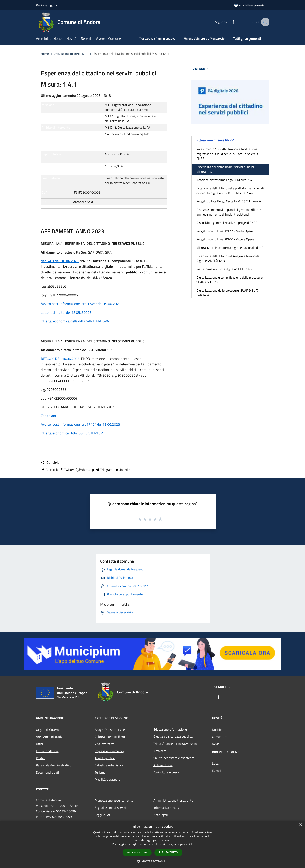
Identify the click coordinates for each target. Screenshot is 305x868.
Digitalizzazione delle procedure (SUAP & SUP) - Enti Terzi (228, 293)
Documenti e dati (48, 772)
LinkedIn (122, 470)
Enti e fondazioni (47, 751)
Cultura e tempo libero (110, 737)
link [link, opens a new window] (191, 844)
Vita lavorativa (105, 744)
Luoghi (217, 763)
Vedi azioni (202, 69)
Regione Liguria (47, 5)
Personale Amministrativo (54, 765)
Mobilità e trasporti (108, 779)
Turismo (100, 772)
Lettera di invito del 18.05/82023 (66, 312)
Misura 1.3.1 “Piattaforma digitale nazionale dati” (229, 248)
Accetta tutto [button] (137, 852)
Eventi (216, 771)
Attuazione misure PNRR (71, 54)
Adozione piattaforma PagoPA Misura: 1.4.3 (225, 180)
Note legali (161, 815)
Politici (41, 758)
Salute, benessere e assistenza (174, 758)
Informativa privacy (166, 808)
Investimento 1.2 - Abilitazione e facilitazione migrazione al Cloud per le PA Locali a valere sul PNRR (228, 154)
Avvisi (216, 744)
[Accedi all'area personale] (249, 5)
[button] (153, 861)
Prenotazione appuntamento (114, 800)
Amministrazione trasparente (173, 800)
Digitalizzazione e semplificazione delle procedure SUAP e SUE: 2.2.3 (229, 280)
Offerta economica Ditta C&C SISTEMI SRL (73, 433)
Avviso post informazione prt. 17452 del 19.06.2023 (81, 304)
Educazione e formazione (170, 729)
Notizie (217, 730)
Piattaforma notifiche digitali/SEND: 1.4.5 (224, 269)
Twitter (67, 470)
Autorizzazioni (163, 765)
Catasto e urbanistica (109, 765)
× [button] (301, 825)
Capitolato (49, 416)
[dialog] (152, 844)
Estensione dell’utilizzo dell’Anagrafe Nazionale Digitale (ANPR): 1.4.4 (228, 258)
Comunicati (220, 737)
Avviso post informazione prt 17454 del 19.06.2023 (80, 424)
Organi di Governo (48, 730)
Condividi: (51, 463)
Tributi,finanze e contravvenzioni (175, 744)
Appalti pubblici (105, 758)
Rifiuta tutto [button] (168, 852)
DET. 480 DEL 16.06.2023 (61, 359)
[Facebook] (229, 22)
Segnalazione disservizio (111, 808)
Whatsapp (85, 470)
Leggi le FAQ (103, 815)
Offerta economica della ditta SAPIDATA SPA (75, 321)
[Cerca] (264, 22)
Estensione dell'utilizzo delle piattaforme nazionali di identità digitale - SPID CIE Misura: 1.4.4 (230, 191)
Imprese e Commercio (109, 751)
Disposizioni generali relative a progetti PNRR (227, 223)
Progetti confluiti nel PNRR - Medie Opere (225, 231)
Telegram (104, 470)
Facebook (49, 470)
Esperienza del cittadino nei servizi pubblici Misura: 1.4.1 (225, 169)
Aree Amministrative (50, 737)
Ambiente (160, 751)
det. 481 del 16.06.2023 (60, 261)
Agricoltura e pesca (166, 772)
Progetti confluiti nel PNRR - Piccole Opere (225, 239)
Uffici (40, 744)
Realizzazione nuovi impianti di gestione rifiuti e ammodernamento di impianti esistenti (229, 212)
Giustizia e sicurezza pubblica (173, 736)
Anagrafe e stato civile (110, 730)
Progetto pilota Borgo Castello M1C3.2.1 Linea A (229, 201)
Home (45, 54)
